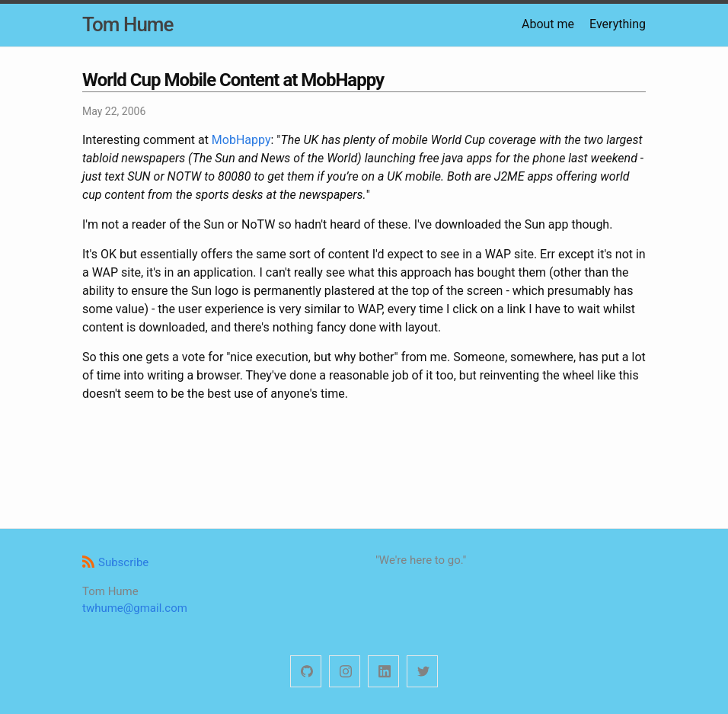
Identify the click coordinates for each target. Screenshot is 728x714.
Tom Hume (128, 24)
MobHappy (241, 140)
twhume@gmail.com (135, 608)
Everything (618, 24)
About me (548, 24)
